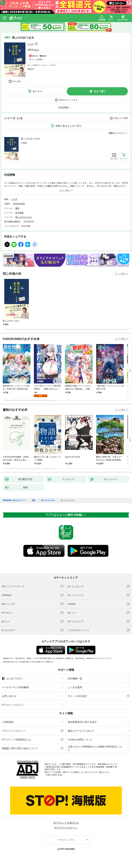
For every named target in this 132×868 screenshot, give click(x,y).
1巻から (112, 133)
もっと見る (120, 274)
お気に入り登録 (121, 118)
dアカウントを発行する (66, 823)
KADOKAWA (19, 204)
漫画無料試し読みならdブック (14, 500)
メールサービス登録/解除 (15, 687)
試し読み (17, 81)
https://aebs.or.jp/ (54, 775)
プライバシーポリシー (14, 731)
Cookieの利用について (80, 740)
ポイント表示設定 (77, 696)
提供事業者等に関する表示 (82, 722)
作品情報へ (64, 107)
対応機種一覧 (75, 679)
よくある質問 (75, 687)
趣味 (17, 208)
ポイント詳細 (35, 59)
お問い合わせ (9, 696)
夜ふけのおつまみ (30, 139)
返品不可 (31, 69)
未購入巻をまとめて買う (69, 126)
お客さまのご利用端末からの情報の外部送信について (95, 748)
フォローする (36, 44)
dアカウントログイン (13, 705)
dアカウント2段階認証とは (16, 740)
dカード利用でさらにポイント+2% (41, 65)
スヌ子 (31, 44)
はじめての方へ (12, 679)
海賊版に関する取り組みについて (20, 748)
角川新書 (19, 213)
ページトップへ (66, 840)
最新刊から (123, 133)
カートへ (37, 91)
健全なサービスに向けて (81, 731)
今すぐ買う (100, 91)
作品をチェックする (68, 100)
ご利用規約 (8, 722)
